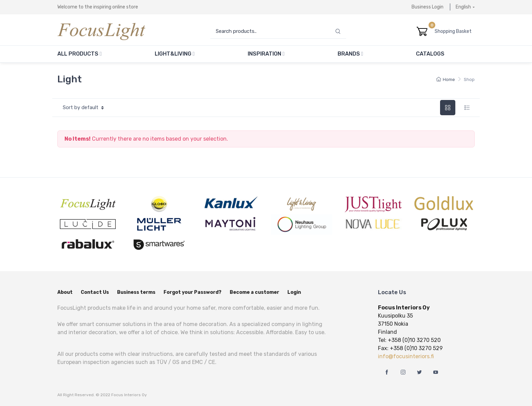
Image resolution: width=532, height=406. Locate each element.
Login (294, 292)
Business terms (136, 292)
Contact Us (95, 292)
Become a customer (254, 292)
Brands (350, 54)
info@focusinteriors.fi (406, 356)
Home (446, 79)
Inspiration (266, 54)
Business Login (427, 7)
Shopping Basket (455, 31)
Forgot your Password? (193, 292)
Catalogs (430, 54)
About (65, 292)
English (463, 7)
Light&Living (175, 54)
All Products (80, 54)
